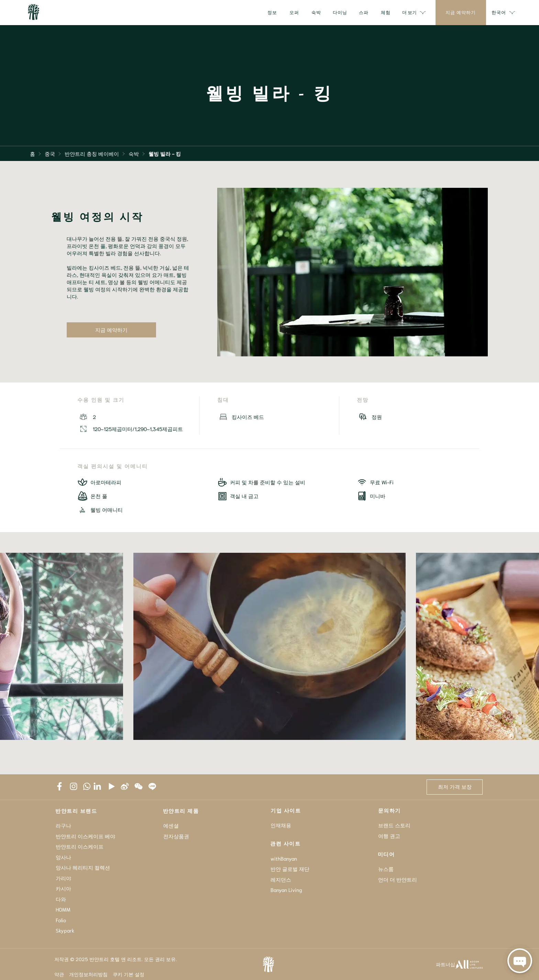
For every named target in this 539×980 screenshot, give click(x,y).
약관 (59, 974)
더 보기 (414, 13)
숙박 (134, 153)
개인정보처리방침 (88, 974)
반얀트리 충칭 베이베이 (92, 153)
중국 (50, 153)
